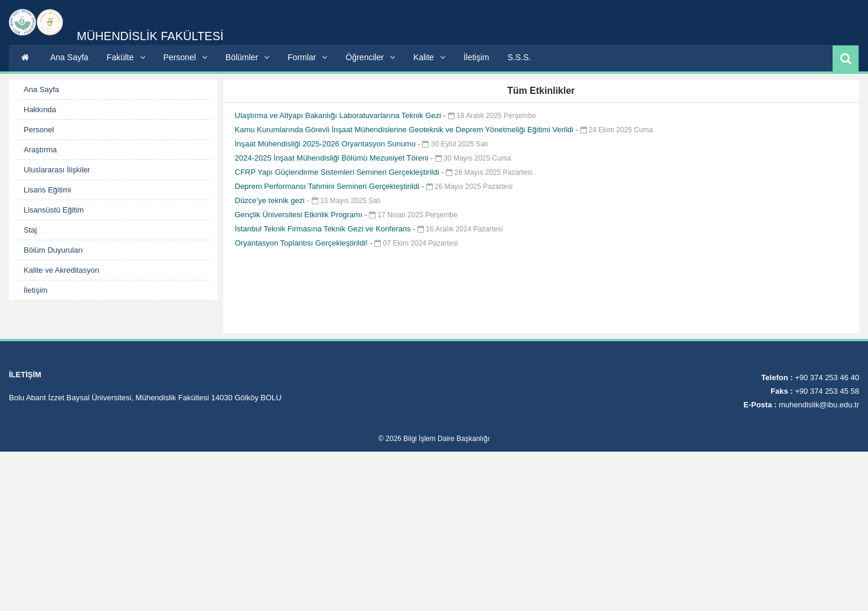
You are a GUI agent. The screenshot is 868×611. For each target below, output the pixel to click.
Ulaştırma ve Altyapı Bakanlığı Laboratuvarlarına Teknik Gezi (339, 115)
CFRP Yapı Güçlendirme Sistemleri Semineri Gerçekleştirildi (338, 172)
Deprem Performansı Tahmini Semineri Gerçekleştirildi (328, 186)
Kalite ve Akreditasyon (61, 270)
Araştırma (40, 150)
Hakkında (40, 110)
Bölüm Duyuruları (53, 250)
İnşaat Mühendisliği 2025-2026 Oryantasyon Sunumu (327, 144)
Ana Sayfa (69, 57)
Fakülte (126, 57)
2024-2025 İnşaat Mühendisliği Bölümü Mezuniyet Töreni (333, 158)
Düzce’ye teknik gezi (271, 200)
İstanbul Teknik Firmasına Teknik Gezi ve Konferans (324, 229)
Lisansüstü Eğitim (54, 210)
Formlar (307, 57)
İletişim (477, 57)
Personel (185, 57)
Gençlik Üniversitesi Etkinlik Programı (300, 215)
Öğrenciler (370, 57)
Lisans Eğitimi (47, 190)
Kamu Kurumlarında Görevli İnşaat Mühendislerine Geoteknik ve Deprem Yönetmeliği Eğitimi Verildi (405, 130)
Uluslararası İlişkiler (57, 170)
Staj (30, 230)
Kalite (429, 57)
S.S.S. (519, 57)
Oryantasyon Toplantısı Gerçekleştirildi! (303, 243)
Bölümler (247, 57)
